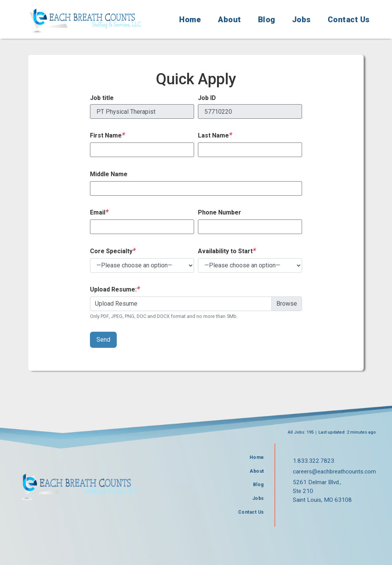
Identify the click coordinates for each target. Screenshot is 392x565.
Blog (267, 20)
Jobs (301, 20)
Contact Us (349, 20)
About (229, 20)
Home (190, 20)
